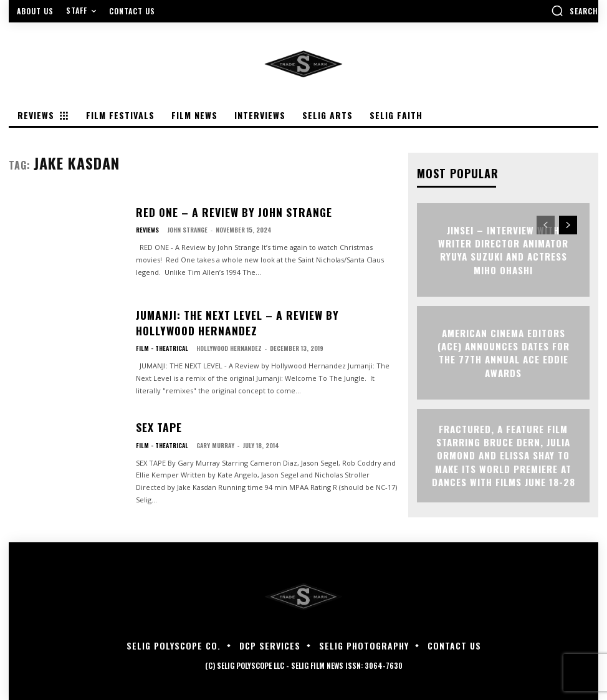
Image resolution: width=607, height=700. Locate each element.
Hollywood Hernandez (228, 345)
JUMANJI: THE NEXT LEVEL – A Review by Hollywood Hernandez (251, 323)
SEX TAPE (156, 427)
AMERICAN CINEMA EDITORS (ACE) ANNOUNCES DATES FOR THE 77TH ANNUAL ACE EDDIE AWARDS (504, 352)
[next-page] (568, 224)
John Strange (187, 228)
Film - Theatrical (162, 345)
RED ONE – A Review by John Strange (221, 212)
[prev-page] (546, 224)
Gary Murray (215, 443)
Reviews (147, 229)
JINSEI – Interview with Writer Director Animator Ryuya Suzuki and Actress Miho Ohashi (503, 249)
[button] (575, 11)
